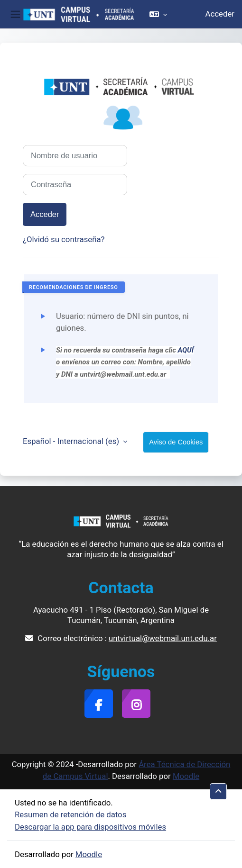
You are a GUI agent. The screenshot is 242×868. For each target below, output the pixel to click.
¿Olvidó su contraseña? (64, 239)
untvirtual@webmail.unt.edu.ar (163, 638)
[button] (158, 14)
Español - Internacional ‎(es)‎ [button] (72, 441)
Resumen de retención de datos (70, 814)
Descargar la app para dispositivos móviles (90, 827)
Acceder (220, 14)
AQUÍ (186, 350)
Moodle (186, 776)
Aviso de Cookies (176, 442)
